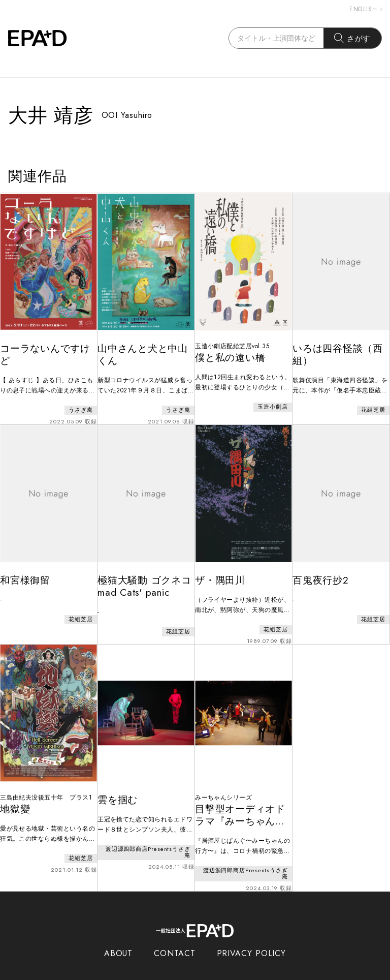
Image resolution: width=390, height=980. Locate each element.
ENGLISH (366, 9)
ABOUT (119, 933)
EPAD (185, 974)
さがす (353, 38)
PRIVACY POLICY (252, 933)
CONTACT (174, 933)
